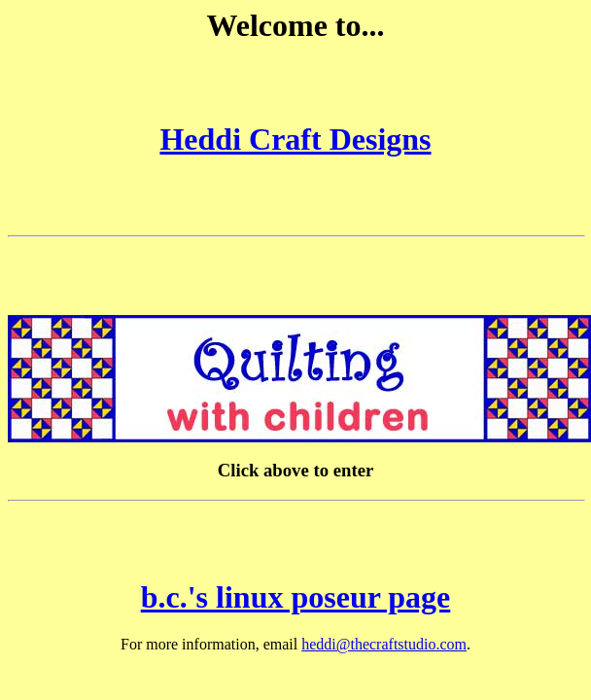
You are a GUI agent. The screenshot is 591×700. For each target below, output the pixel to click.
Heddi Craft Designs (295, 139)
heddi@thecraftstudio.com (384, 644)
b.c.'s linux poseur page (296, 597)
